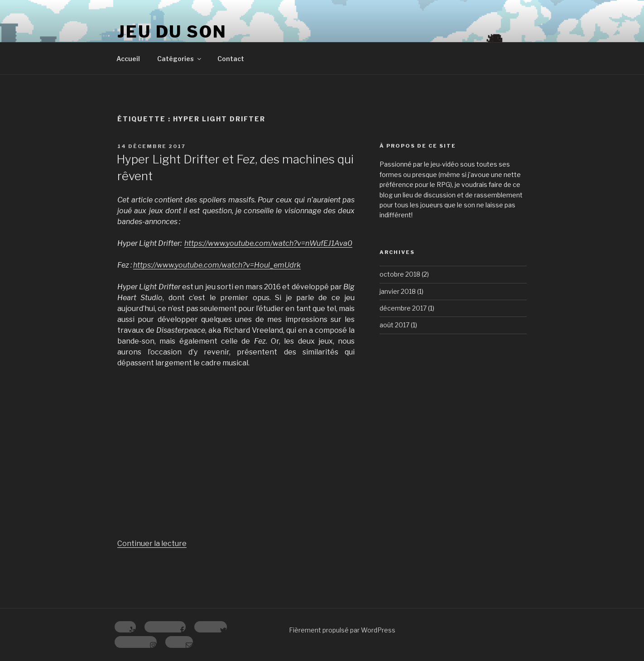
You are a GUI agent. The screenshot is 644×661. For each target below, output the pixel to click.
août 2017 (394, 325)
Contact (231, 59)
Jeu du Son (172, 32)
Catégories (180, 59)
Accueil (128, 59)
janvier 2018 (398, 291)
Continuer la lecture (152, 544)
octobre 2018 (400, 274)
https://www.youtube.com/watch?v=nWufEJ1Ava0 (268, 243)
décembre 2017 (403, 308)
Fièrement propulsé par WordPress (342, 630)
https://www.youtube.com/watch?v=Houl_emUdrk (217, 265)
